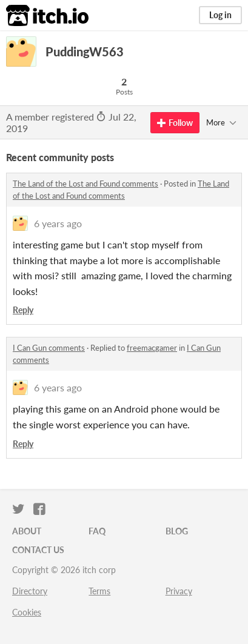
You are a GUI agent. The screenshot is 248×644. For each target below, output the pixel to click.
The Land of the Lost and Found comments (85, 184)
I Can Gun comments (49, 348)
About (27, 531)
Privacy (179, 591)
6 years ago (58, 223)
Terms (99, 591)
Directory (30, 591)
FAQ (97, 531)
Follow (175, 123)
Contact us (38, 550)
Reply (23, 310)
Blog (177, 531)
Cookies (27, 612)
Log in (220, 15)
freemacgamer (152, 348)
